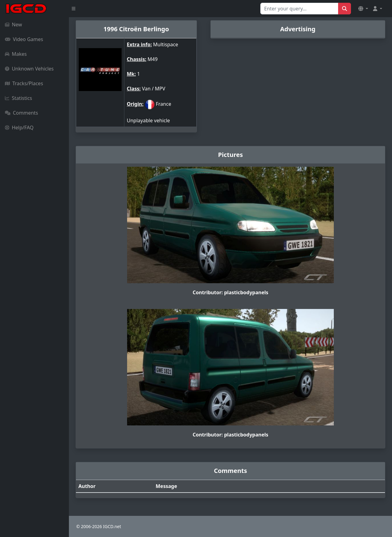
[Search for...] (299, 9)
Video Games (24, 39)
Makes (16, 54)
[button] (363, 9)
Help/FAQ (19, 128)
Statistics (19, 98)
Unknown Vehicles (29, 69)
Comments (21, 113)
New (13, 25)
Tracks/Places (24, 83)
